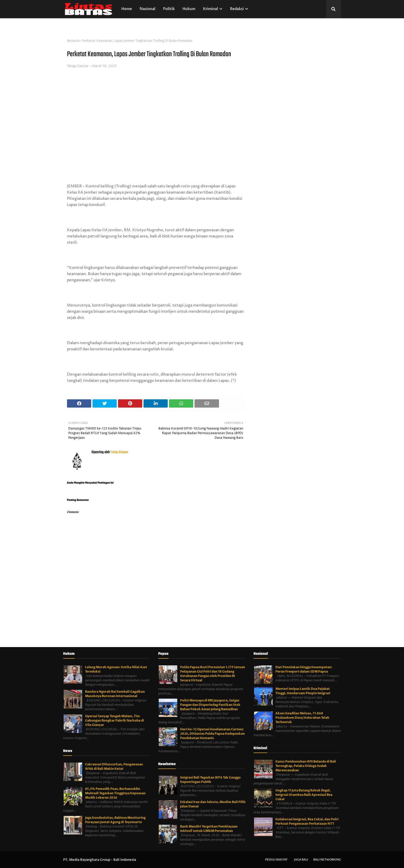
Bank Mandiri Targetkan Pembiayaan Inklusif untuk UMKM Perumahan (209, 829)
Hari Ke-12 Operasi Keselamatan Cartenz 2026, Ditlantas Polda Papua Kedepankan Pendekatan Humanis (212, 734)
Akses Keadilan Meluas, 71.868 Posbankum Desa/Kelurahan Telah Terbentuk (302, 718)
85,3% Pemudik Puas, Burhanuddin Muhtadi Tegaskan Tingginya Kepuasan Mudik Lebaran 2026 (115, 793)
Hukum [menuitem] (189, 9)
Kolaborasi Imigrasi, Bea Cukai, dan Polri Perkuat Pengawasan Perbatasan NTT (307, 821)
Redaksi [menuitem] (237, 9)
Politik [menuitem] (169, 9)
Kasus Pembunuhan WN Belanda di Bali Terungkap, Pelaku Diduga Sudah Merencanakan (306, 766)
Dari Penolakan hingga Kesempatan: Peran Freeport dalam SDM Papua (304, 669)
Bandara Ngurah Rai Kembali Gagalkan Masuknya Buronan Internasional (115, 694)
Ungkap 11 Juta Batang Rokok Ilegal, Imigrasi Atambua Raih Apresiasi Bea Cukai (304, 795)
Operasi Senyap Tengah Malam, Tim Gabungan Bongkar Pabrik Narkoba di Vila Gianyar (115, 721)
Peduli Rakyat (276, 860)
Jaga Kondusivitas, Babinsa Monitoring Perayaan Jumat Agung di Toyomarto (115, 820)
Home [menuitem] (127, 9)
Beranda (73, 41)
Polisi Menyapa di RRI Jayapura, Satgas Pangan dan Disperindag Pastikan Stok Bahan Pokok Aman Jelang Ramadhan (210, 705)
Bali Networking (327, 860)
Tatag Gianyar (78, 66)
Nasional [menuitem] (148, 9)
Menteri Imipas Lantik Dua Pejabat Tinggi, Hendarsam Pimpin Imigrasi (303, 691)
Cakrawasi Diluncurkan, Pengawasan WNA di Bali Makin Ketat (114, 767)
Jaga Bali (301, 860)
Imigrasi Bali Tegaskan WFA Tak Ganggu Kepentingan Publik (210, 780)
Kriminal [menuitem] (211, 9)
